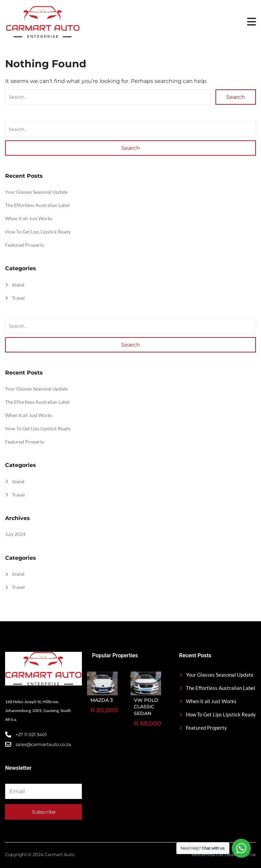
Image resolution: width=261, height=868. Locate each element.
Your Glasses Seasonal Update (36, 192)
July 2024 (15, 534)
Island (18, 285)
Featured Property (25, 245)
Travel (18, 298)
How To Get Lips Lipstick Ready (38, 232)
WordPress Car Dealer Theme (224, 854)
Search (236, 97)
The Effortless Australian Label (37, 205)
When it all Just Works (29, 218)
